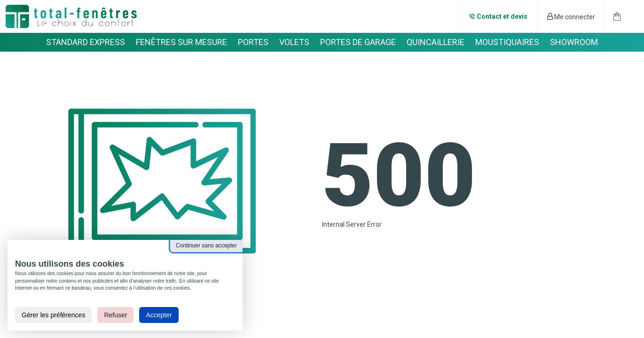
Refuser (115, 315)
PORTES (253, 42)
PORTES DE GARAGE (358, 42)
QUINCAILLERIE (436, 42)
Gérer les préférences (53, 315)
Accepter (159, 315)
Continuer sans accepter (206, 246)
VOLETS (294, 42)
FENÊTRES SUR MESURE (181, 42)
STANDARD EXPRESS (86, 42)
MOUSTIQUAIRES (507, 42)
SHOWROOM (574, 42)
